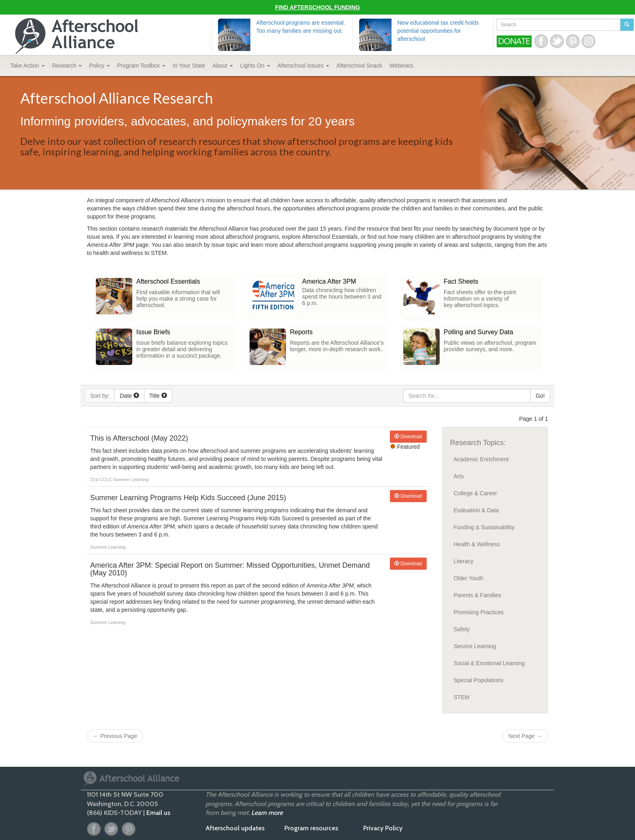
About (222, 66)
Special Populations (479, 680)
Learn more (267, 813)
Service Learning (475, 646)
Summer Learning (131, 479)
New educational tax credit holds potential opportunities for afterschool (438, 31)
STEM (462, 697)
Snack (359, 66)
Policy (99, 66)
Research (67, 66)
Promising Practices (479, 612)
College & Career (475, 493)
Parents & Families (477, 595)
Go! (540, 396)
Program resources (311, 828)
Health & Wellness (477, 544)
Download (408, 437)
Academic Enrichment (481, 459)
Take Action (28, 66)
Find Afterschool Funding (317, 7)
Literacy (464, 561)
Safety (462, 629)
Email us (158, 813)
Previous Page (115, 736)
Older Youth (469, 578)
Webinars (401, 66)
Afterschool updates (235, 828)
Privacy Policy (383, 828)
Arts (459, 476)
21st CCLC (102, 479)
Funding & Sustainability (484, 527)
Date (129, 396)
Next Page (525, 736)
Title (158, 396)
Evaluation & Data (476, 510)
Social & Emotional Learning (489, 663)
